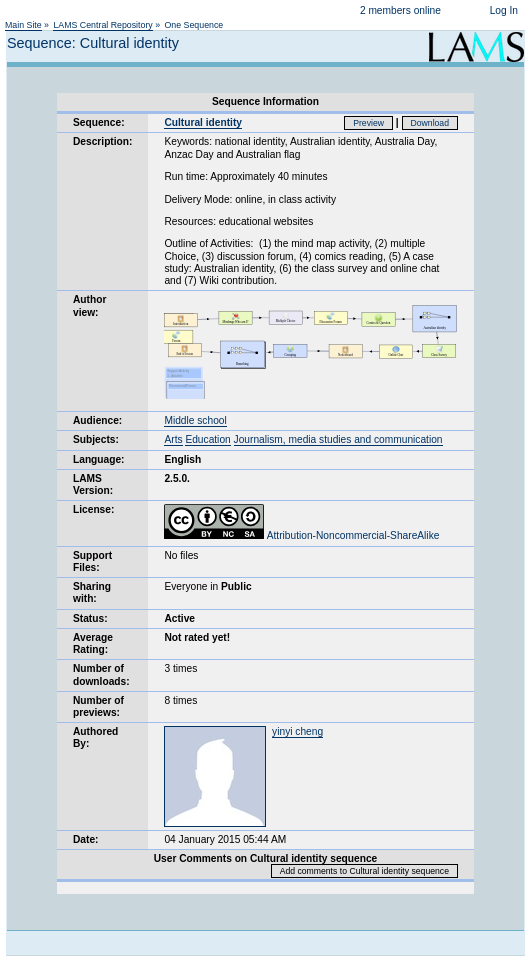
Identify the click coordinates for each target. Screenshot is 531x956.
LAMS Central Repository (102, 25)
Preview (368, 123)
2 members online (400, 10)
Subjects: (96, 439)
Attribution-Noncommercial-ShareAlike (301, 535)
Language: (99, 459)
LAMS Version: (93, 484)
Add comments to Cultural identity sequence (364, 871)
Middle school (195, 420)
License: (93, 509)
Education (207, 439)
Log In (504, 10)
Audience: (97, 420)
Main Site (23, 25)
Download (430, 123)
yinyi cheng (297, 731)
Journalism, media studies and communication (338, 439)
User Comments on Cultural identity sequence (266, 858)
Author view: (89, 305)
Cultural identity (203, 122)
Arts (173, 439)
